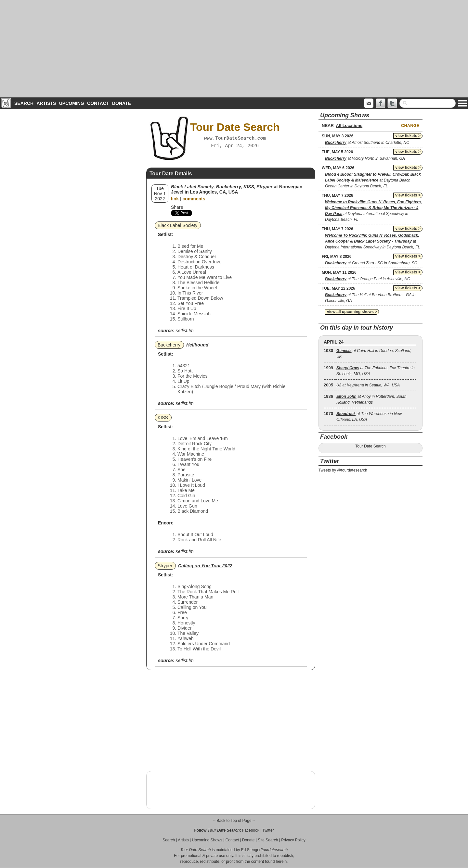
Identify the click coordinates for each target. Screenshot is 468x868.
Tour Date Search (370, 446)
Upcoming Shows (207, 840)
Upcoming (72, 103)
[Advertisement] (234, 49)
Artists (46, 103)
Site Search (268, 840)
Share (177, 207)
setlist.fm (184, 331)
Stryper (165, 566)
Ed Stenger (251, 850)
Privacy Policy (293, 840)
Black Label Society (177, 225)
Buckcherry (169, 345)
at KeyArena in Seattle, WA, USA (368, 385)
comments (194, 199)
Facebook (251, 830)
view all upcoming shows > (352, 312)
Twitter (268, 830)
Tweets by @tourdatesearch (343, 470)
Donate (122, 103)
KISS (163, 418)
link (175, 199)
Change (410, 126)
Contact (98, 103)
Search (24, 103)
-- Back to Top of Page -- (234, 821)
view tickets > (408, 136)
